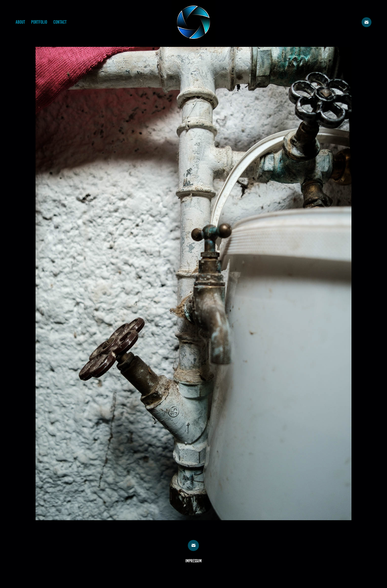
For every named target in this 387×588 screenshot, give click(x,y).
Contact (60, 22)
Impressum (193, 561)
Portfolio (39, 22)
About (20, 22)
